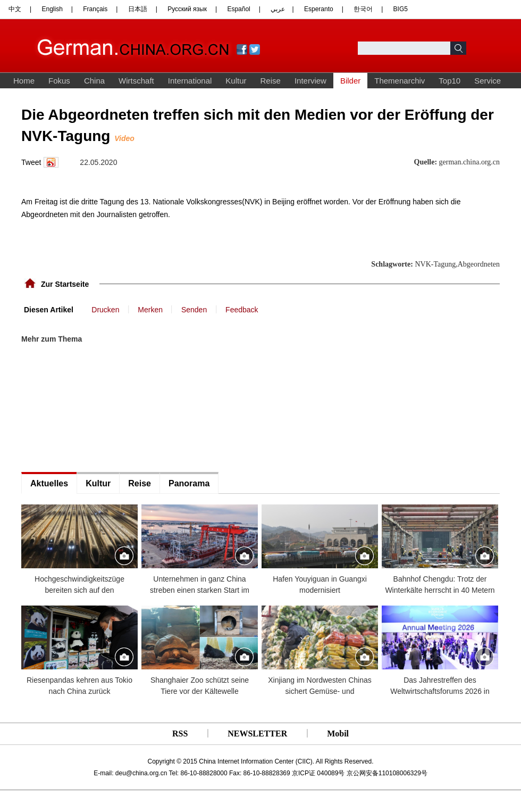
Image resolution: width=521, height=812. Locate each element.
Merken (150, 310)
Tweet (31, 162)
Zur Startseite (65, 284)
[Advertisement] (101, 379)
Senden (194, 310)
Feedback (242, 310)
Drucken (105, 310)
